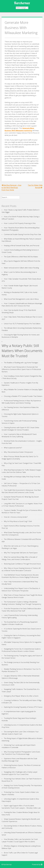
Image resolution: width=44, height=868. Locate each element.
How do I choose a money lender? (16, 517)
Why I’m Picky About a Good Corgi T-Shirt (18, 521)
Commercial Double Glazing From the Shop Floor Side (22, 234)
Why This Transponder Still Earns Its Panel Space (21, 553)
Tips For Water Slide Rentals (35, 186)
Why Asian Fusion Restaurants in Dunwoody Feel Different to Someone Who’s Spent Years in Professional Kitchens (21, 369)
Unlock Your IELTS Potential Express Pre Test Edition (22, 324)
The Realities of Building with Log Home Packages (21, 363)
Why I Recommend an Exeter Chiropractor (18, 452)
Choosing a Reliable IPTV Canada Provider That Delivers (23, 396)
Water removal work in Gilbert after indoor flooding (21, 268)
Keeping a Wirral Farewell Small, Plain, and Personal (22, 246)
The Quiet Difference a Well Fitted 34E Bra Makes (21, 257)
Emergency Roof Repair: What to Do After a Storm (21, 696)
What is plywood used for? (13, 448)
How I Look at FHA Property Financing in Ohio (20, 223)
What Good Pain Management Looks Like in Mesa (21, 299)
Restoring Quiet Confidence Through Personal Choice (22, 564)
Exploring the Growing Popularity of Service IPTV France (23, 707)
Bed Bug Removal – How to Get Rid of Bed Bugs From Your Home (11, 188)
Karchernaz (22, 3)
